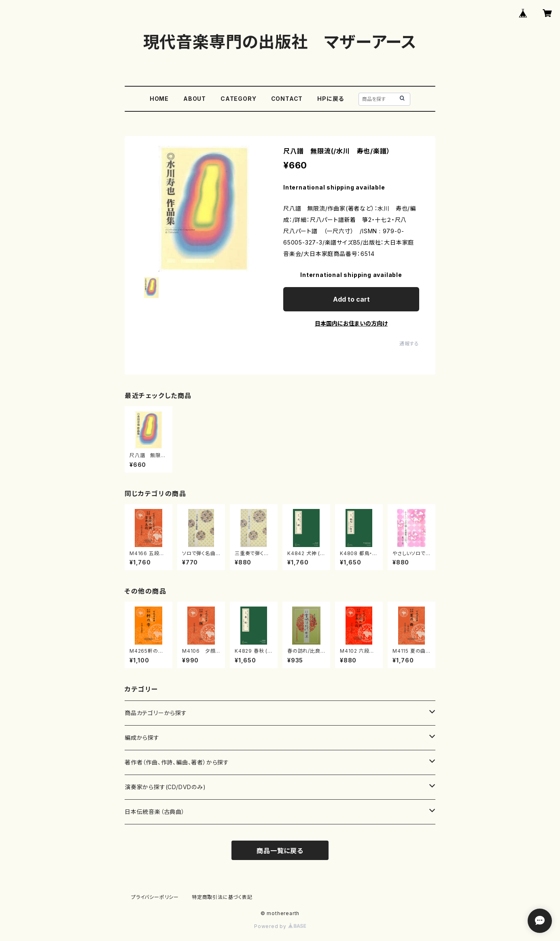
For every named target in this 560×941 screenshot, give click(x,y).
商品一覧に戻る (280, 851)
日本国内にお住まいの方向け (351, 323)
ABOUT (195, 99)
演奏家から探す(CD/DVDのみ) (165, 787)
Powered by (280, 926)
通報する (409, 344)
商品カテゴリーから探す (156, 713)
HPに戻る (331, 99)
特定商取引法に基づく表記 (222, 897)
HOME (159, 99)
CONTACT (287, 99)
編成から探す (142, 738)
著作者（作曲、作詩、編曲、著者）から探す (177, 762)
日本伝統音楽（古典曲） (155, 812)
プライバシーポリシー (155, 897)
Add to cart (351, 299)
